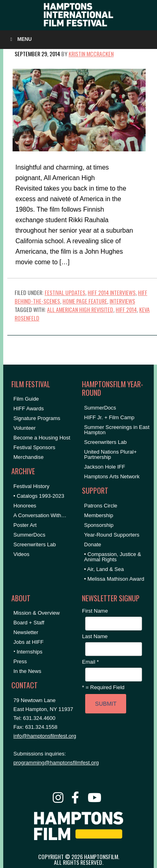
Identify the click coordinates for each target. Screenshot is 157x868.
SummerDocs (29, 535)
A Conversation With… (40, 515)
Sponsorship (99, 525)
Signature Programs (37, 418)
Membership (99, 515)
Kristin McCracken (91, 54)
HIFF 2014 (126, 309)
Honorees (25, 506)
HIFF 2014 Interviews (112, 292)
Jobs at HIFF (28, 642)
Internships (30, 652)
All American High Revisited (80, 309)
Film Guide (26, 399)
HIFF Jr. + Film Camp (109, 417)
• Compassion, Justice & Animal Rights (112, 557)
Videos (22, 554)
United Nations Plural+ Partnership (110, 454)
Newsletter (26, 632)
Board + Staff (29, 623)
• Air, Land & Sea (104, 569)
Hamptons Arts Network (112, 476)
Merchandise (28, 457)
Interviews (122, 301)
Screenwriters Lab (35, 544)
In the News (27, 671)
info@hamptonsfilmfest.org (45, 736)
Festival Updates (65, 292)
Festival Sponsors (34, 447)
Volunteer (25, 428)
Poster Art (25, 525)
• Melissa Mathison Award (114, 579)
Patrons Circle (101, 506)
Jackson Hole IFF (104, 467)
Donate (92, 544)
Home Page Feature (85, 301)
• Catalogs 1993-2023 (39, 496)
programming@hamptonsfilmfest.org (56, 763)
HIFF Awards (29, 409)
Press (20, 661)
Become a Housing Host (42, 438)
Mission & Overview (37, 613)
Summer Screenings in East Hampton (117, 430)
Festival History (31, 486)
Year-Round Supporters (112, 535)
